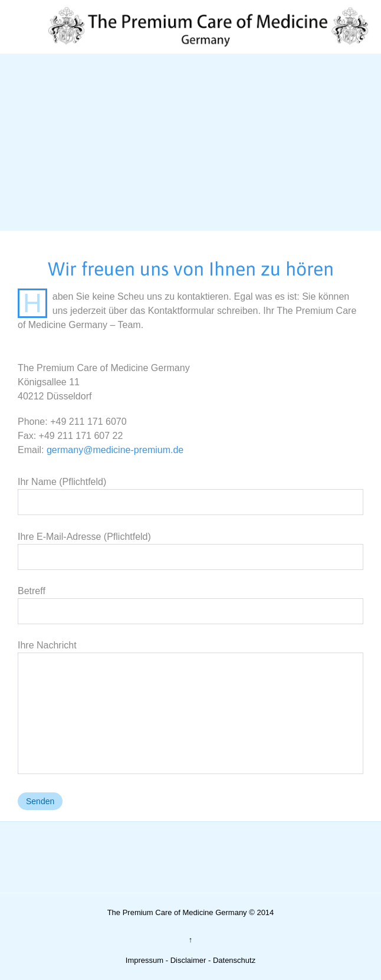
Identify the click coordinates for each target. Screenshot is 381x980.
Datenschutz (234, 960)
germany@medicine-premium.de (115, 450)
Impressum (144, 960)
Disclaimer (188, 960)
